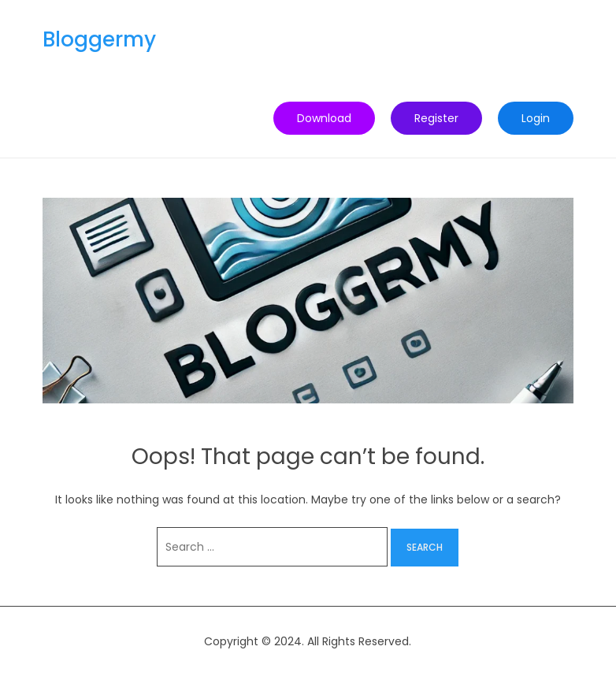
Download (324, 118)
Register (436, 118)
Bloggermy (99, 39)
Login (536, 118)
